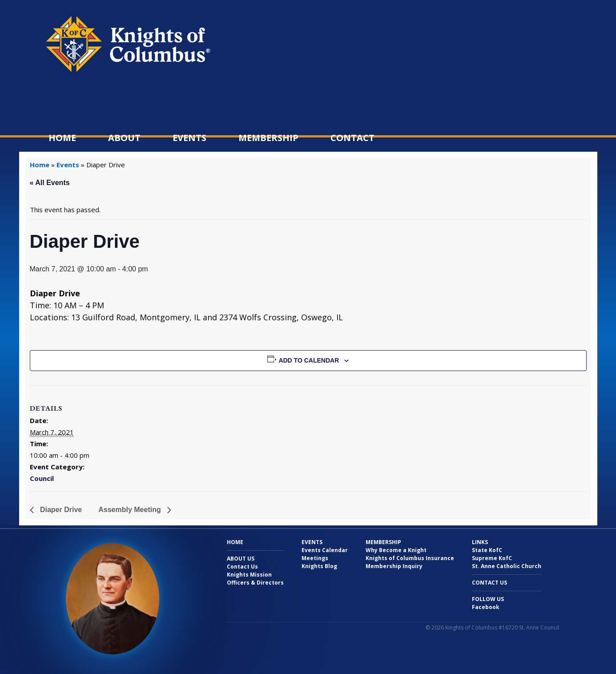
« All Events (50, 183)
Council (42, 478)
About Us (241, 559)
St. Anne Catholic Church (507, 566)
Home (62, 138)
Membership (268, 138)
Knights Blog (319, 566)
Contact (352, 138)
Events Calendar (325, 550)
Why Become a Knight (396, 550)
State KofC (487, 550)
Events (189, 138)
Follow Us (488, 599)
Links (480, 542)
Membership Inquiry (394, 566)
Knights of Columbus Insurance (410, 558)
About (124, 138)
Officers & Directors (255, 583)
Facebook (486, 607)
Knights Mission (249, 575)
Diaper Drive (60, 510)
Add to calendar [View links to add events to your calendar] (309, 360)
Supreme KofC (492, 558)
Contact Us (242, 567)
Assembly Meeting (131, 510)
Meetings (315, 558)
